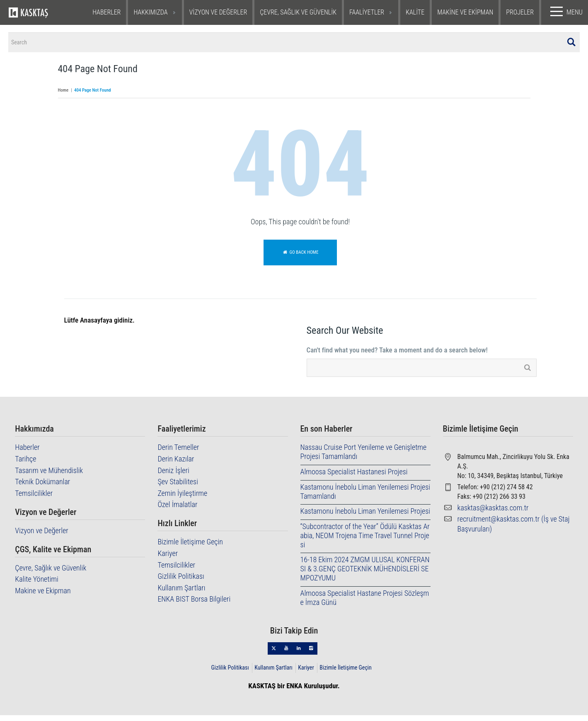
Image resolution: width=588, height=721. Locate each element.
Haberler (27, 453)
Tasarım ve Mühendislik (49, 476)
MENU (565, 12)
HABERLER (106, 12)
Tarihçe (25, 465)
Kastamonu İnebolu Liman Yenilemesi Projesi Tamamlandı (365, 497)
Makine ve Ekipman (43, 596)
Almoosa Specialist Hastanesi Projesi (354, 477)
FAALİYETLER (367, 12)
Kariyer (168, 559)
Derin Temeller (178, 453)
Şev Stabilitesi (178, 487)
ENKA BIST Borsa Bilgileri (194, 605)
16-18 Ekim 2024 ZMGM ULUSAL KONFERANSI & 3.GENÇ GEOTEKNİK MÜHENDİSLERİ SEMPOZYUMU (365, 574)
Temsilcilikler (34, 499)
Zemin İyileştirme (182, 499)
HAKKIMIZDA (150, 12)
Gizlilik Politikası (181, 582)
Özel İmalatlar (177, 510)
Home (63, 96)
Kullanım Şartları (181, 594)
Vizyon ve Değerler (41, 536)
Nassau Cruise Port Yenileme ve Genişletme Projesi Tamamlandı (364, 458)
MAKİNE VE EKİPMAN (465, 12)
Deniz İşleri (173, 476)
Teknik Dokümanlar (42, 487)
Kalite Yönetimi (37, 585)
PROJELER (520, 12)
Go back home (300, 258)
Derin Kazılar (176, 465)
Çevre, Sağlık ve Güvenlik (51, 574)
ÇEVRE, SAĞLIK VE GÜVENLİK (298, 12)
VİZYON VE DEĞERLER (218, 12)
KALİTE (415, 12)
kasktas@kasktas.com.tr (493, 513)
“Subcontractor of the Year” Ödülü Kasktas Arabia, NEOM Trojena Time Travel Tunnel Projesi (365, 541)
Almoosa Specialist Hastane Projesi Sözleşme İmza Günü (365, 603)
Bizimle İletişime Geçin (190, 547)
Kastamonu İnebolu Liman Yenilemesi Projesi (365, 517)
